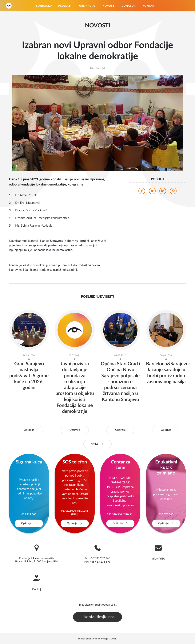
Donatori (129, 6)
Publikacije (86, 6)
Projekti (65, 6)
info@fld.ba (158, 559)
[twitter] (152, 192)
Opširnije (29, 430)
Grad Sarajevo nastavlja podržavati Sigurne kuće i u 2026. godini (29, 376)
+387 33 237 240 (100, 558)
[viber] (173, 192)
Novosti (109, 6)
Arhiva (98, 444)
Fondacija (44, 6)
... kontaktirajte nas (97, 617)
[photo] (97, 123)
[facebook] (142, 192)
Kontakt (149, 6)
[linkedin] (163, 192)
